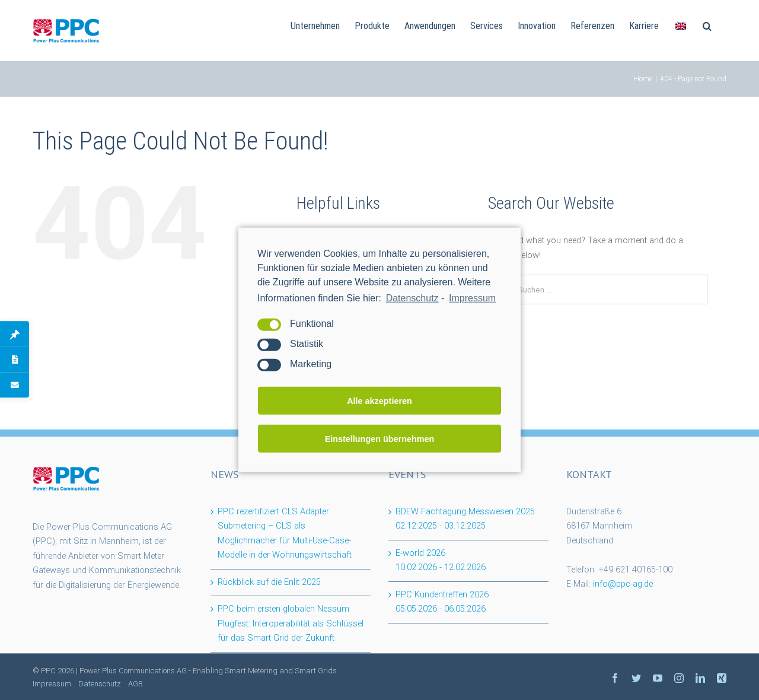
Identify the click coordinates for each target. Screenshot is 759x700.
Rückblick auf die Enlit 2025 (269, 582)
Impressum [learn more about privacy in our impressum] (472, 298)
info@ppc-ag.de (623, 584)
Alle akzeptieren (379, 401)
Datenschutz (412, 298)
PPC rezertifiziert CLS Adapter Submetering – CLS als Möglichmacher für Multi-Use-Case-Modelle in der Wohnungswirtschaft (285, 534)
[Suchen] (707, 25)
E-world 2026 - (441, 561)
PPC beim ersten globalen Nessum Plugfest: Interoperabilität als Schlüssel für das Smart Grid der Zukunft (291, 623)
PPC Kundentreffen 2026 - (442, 602)
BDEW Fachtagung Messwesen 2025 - (465, 519)
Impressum (52, 684)
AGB (135, 684)
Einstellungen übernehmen (380, 439)
